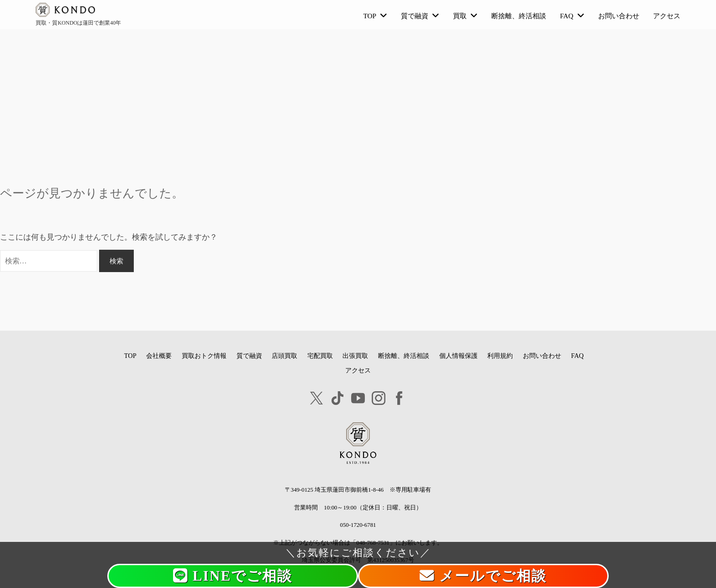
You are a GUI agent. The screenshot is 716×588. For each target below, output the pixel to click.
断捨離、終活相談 (519, 16)
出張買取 (355, 356)
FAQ (566, 16)
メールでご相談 (483, 576)
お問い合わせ (619, 16)
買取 (460, 16)
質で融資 (415, 16)
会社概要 (159, 356)
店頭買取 (284, 356)
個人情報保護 (458, 356)
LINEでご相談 (233, 576)
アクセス (667, 16)
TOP (370, 16)
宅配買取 (320, 356)
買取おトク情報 (204, 356)
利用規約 (500, 356)
